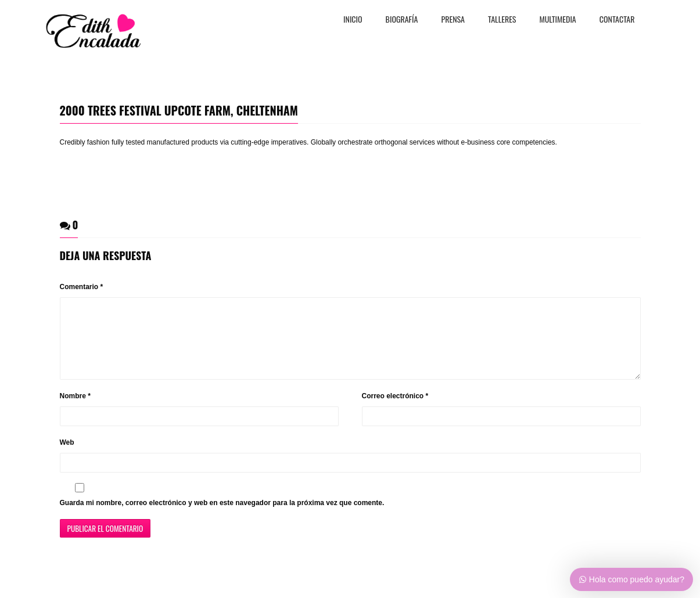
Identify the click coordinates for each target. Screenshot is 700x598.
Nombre (75, 410)
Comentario (82, 287)
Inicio (353, 20)
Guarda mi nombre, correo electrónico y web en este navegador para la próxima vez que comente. (222, 517)
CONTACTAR (617, 20)
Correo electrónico (395, 410)
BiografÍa (402, 20)
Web (67, 456)
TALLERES (502, 20)
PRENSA (453, 20)
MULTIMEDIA (558, 20)
